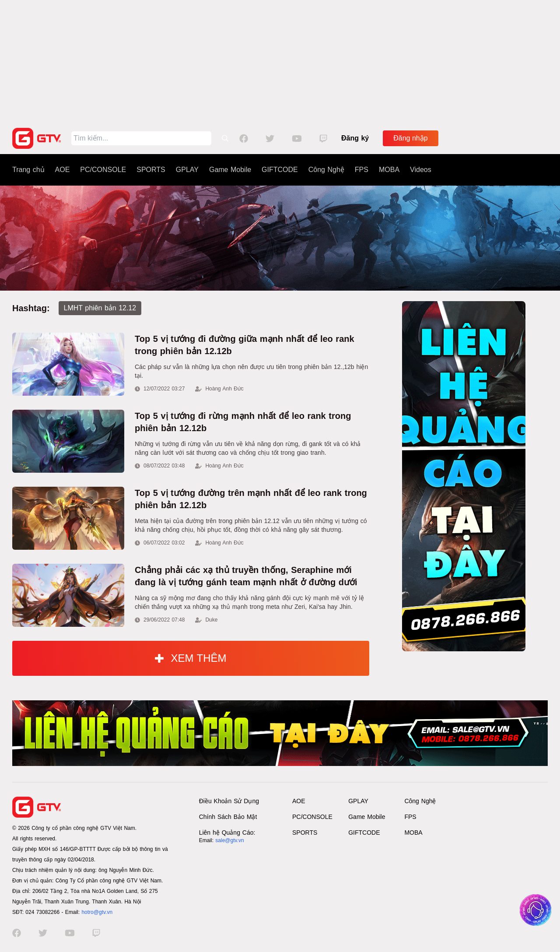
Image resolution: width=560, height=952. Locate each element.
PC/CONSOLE (103, 170)
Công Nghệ (326, 170)
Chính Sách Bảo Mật (228, 817)
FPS (362, 170)
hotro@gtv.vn (97, 912)
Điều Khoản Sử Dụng (229, 801)
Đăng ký (355, 138)
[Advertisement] (280, 61)
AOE (63, 170)
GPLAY (187, 170)
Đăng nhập (410, 138)
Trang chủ (28, 170)
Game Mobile (230, 170)
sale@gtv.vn (229, 840)
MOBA (389, 170)
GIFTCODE (280, 170)
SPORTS (151, 170)
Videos (421, 170)
